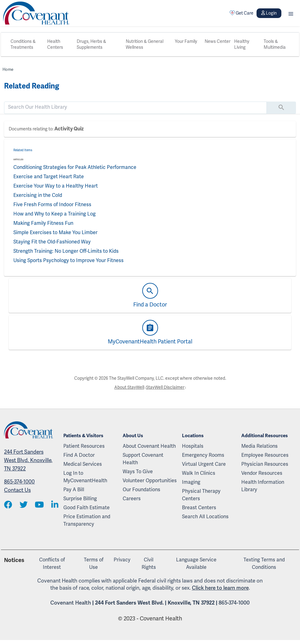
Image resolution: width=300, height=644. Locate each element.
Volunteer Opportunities (150, 481)
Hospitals (193, 446)
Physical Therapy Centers (201, 495)
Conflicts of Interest (52, 564)
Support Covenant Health (143, 459)
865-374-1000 (19, 482)
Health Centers (55, 44)
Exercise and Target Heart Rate (49, 177)
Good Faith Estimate (86, 508)
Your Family (186, 41)
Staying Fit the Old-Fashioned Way (52, 242)
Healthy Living (242, 44)
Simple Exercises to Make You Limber (56, 233)
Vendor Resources (262, 473)
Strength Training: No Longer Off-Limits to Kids (66, 251)
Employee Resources (265, 455)
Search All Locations (205, 517)
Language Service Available (196, 564)
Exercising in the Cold (38, 195)
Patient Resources (84, 446)
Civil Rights (149, 564)
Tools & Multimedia (275, 44)
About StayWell (129, 387)
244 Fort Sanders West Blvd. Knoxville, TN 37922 (28, 460)
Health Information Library (263, 486)
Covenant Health (71, 603)
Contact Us (17, 490)
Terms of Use (94, 564)
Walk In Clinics (199, 473)
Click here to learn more (220, 588)
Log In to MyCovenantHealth (85, 477)
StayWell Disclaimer (165, 387)
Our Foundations (141, 490)
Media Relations (259, 446)
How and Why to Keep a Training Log (55, 214)
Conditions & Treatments (23, 44)
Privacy (122, 560)
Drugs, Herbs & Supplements (91, 44)
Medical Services (83, 464)
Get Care (242, 13)
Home (8, 70)
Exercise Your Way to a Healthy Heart (56, 186)
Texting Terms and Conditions (264, 564)
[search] (135, 107)
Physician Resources (265, 464)
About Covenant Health (149, 446)
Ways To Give (138, 472)
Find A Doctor (79, 455)
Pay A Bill (74, 490)
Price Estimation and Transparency (87, 520)
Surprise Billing (80, 499)
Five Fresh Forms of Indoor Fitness (52, 205)
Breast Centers (199, 508)
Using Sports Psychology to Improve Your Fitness (68, 261)
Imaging (191, 482)
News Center (218, 41)
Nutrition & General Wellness (145, 44)
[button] (291, 13)
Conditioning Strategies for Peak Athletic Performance (75, 167)
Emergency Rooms (203, 455)
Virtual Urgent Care (204, 464)
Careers (132, 499)
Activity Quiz (69, 129)
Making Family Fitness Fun (43, 223)
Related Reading (32, 86)
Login (269, 13)
